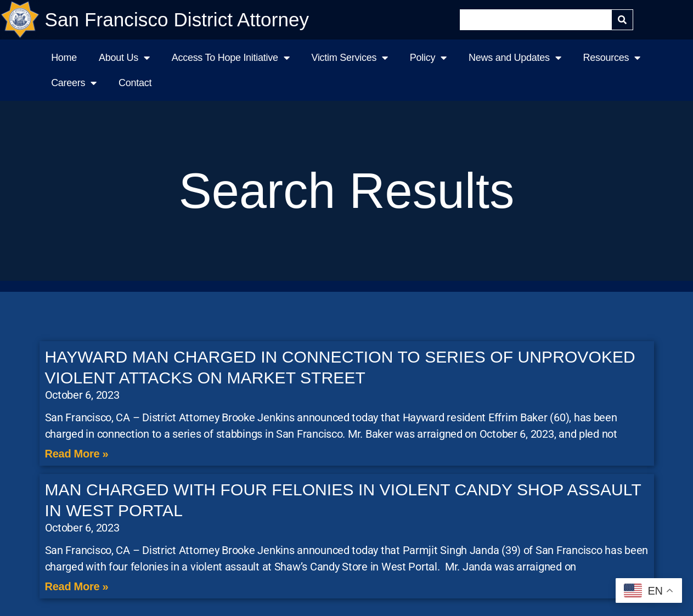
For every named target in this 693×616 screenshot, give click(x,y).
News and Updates (515, 58)
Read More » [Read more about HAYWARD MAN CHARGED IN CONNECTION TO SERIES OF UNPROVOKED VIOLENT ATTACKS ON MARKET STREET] (77, 454)
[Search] (622, 20)
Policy (428, 58)
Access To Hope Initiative (231, 58)
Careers (74, 83)
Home (64, 58)
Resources (612, 58)
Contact (135, 83)
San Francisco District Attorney (177, 19)
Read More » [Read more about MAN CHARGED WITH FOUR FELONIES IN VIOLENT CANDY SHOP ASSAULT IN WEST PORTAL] (77, 586)
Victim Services (349, 58)
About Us (124, 58)
